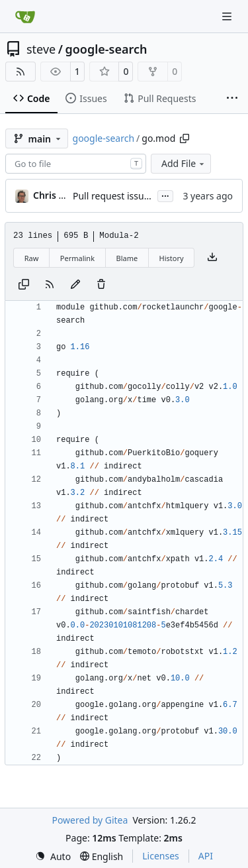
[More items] (232, 99)
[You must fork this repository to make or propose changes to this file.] (75, 285)
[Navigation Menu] (228, 16)
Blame (127, 258)
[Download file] (212, 258)
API (206, 856)
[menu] (53, 856)
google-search (106, 49)
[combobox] (76, 164)
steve (41, 49)
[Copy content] (24, 285)
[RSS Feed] (21, 72)
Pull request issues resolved (133, 196)
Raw (32, 258)
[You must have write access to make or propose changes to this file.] (101, 285)
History (172, 258)
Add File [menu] (184, 163)
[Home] (25, 17)
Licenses (161, 856)
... (165, 195)
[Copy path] (185, 138)
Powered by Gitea (90, 820)
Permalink (77, 258)
